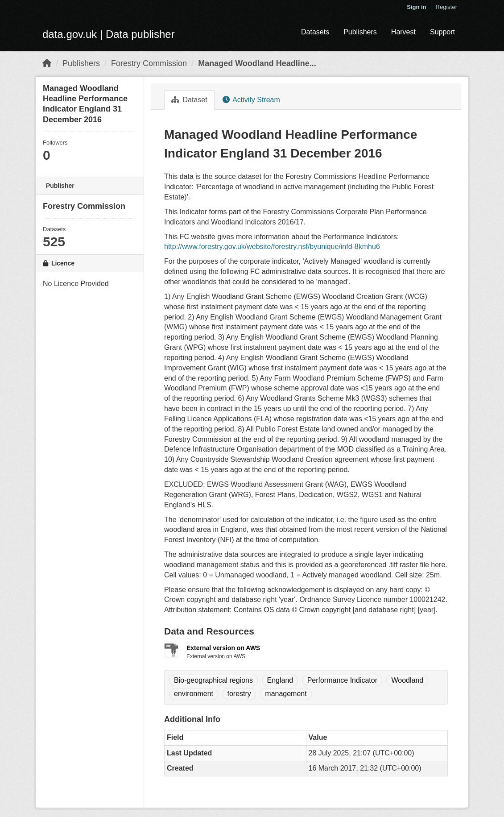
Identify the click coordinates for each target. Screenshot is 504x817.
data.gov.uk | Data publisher (109, 34)
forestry (239, 694)
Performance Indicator (342, 680)
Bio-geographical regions (213, 680)
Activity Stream (251, 100)
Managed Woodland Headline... (257, 63)
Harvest (403, 32)
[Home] (47, 63)
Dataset (189, 100)
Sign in (416, 7)
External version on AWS (223, 648)
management (286, 694)
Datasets (315, 32)
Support (442, 32)
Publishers (360, 32)
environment (194, 694)
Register (446, 7)
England (280, 680)
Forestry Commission (149, 63)
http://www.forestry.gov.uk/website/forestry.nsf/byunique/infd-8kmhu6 (272, 247)
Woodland (407, 680)
